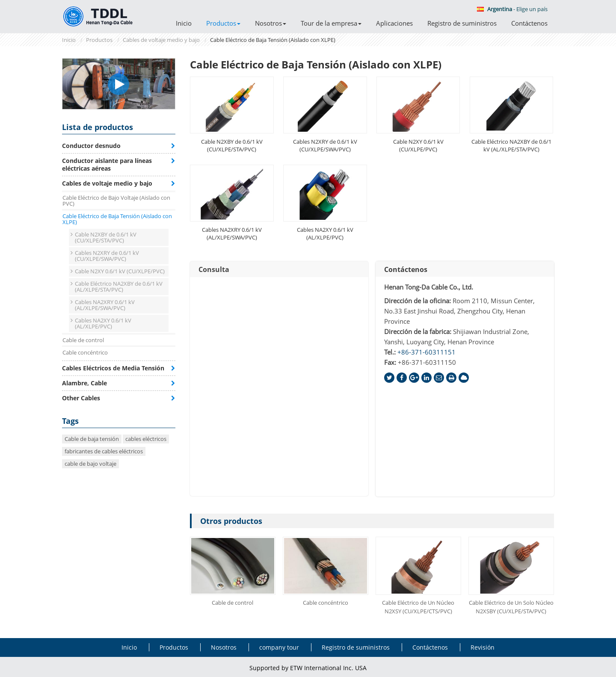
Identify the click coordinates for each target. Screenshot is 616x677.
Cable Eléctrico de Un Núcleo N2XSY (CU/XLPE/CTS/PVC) (418, 607)
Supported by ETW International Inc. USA (308, 668)
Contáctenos (529, 23)
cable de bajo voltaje (90, 464)
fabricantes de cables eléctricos (104, 451)
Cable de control (232, 603)
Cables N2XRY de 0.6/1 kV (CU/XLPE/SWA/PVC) (325, 145)
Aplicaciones (394, 23)
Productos (99, 40)
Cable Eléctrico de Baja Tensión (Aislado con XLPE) (117, 219)
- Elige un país (512, 9)
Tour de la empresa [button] (331, 23)
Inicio (184, 23)
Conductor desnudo (91, 146)
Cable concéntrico (326, 603)
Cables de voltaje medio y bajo (161, 40)
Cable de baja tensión (92, 439)
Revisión (483, 647)
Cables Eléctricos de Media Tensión (113, 368)
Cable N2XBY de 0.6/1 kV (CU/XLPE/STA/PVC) (232, 145)
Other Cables (81, 398)
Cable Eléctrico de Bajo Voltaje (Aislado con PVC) (116, 201)
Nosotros (224, 647)
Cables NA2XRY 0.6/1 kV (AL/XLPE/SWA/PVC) (232, 234)
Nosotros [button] (271, 23)
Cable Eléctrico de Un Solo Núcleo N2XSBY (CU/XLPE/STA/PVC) (511, 607)
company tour (279, 647)
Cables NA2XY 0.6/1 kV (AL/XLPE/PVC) (325, 234)
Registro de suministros (462, 23)
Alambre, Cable (84, 383)
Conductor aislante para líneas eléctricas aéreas (107, 164)
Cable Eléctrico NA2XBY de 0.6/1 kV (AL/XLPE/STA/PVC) (511, 145)
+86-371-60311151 (426, 352)
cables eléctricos (146, 439)
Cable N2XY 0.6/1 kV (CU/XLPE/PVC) (418, 145)
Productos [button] (223, 23)
